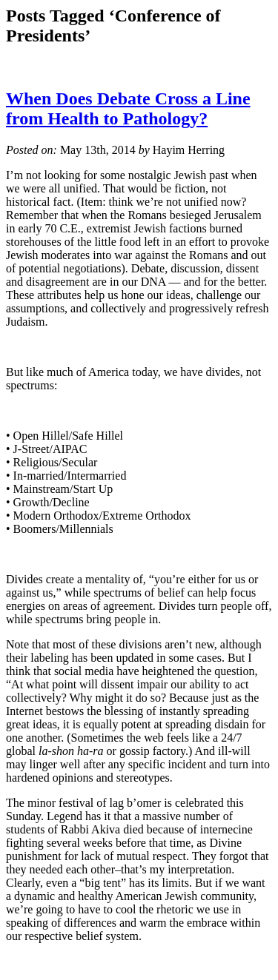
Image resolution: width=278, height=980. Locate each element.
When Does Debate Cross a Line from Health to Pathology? (128, 108)
